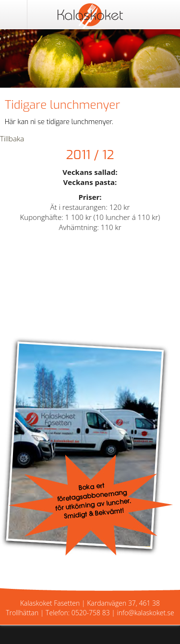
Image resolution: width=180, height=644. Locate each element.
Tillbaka (12, 138)
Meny (14, 14)
